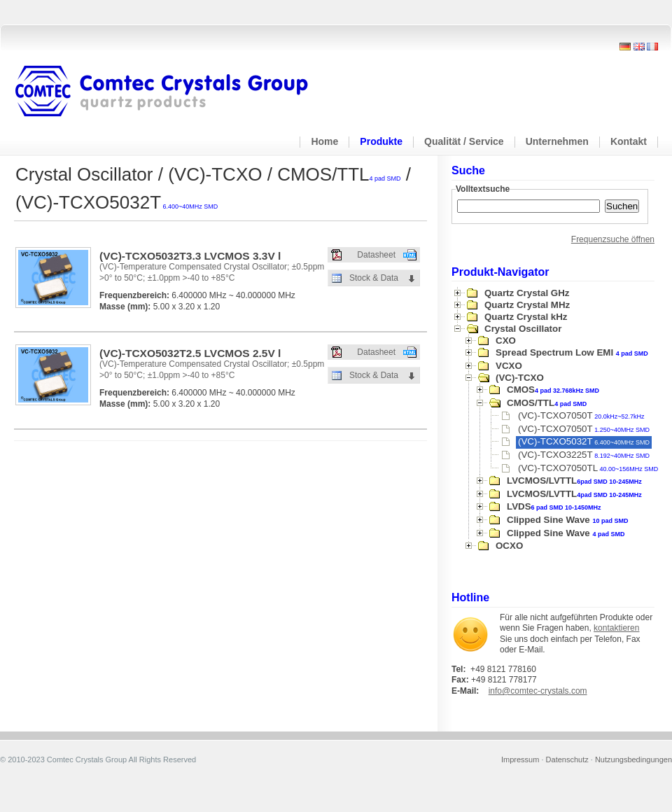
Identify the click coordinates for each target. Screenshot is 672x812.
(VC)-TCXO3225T (584, 455)
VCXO (509, 366)
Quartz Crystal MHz (527, 305)
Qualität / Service (464, 141)
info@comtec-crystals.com (538, 691)
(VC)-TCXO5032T (584, 441)
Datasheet (376, 255)
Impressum (520, 759)
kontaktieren (616, 628)
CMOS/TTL (547, 403)
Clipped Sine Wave (567, 520)
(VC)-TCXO (520, 378)
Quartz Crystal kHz (526, 317)
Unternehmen (557, 141)
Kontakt (629, 141)
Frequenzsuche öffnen (613, 239)
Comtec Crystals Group (173, 92)
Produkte (381, 141)
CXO (506, 341)
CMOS (553, 390)
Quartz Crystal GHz (527, 293)
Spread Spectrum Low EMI (572, 352)
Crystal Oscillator (523, 329)
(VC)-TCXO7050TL (588, 468)
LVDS (554, 506)
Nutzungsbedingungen (633, 759)
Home (324, 141)
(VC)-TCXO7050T (581, 415)
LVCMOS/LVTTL (574, 481)
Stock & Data (374, 278)
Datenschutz (567, 759)
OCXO (509, 546)
